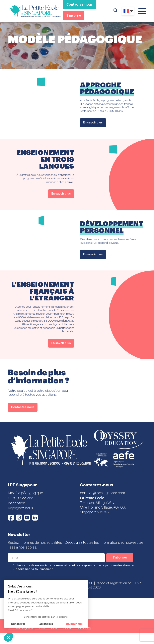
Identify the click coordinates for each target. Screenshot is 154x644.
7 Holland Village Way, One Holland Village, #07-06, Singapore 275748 (103, 507)
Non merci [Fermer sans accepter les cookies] (18, 624)
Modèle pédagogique (25, 493)
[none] (128, 11)
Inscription (16, 503)
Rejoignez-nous (20, 508)
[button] (8, 637)
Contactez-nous (80, 5)
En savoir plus (93, 123)
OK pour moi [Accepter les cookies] (74, 624)
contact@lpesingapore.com (102, 493)
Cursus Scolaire (20, 498)
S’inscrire (74, 16)
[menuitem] (128, 11)
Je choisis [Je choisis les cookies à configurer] (46, 624)
